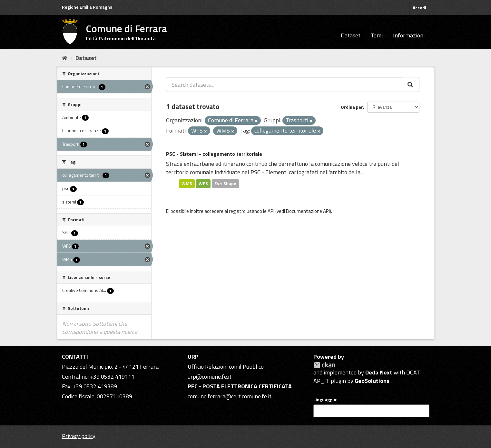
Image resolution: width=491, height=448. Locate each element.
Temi (377, 35)
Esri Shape (225, 184)
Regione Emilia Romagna (87, 7)
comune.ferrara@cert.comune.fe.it (230, 396)
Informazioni (409, 35)
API (271, 211)
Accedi (419, 8)
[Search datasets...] (284, 85)
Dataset (351, 35)
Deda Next (379, 372)
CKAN (324, 365)
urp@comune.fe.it (210, 377)
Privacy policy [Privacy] (79, 436)
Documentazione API (308, 211)
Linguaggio (325, 400)
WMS (187, 184)
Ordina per (352, 107)
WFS (203, 184)
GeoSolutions (372, 381)
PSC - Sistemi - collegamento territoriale (214, 154)
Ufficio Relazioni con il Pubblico (226, 367)
